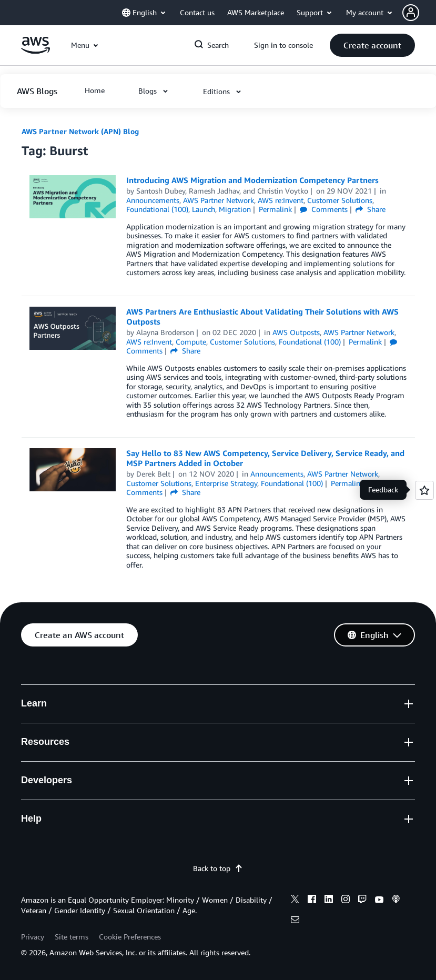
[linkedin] (329, 901)
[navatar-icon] (411, 13)
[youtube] (379, 901)
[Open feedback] (424, 490)
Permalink (275, 209)
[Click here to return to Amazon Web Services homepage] (36, 51)
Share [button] (371, 209)
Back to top (218, 868)
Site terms (72, 937)
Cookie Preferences (130, 937)
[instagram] (346, 901)
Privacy (33, 937)
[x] (295, 901)
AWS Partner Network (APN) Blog (80, 131)
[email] (295, 921)
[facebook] (312, 901)
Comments (324, 209)
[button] (419, 13)
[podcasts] (396, 901)
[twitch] (362, 901)
